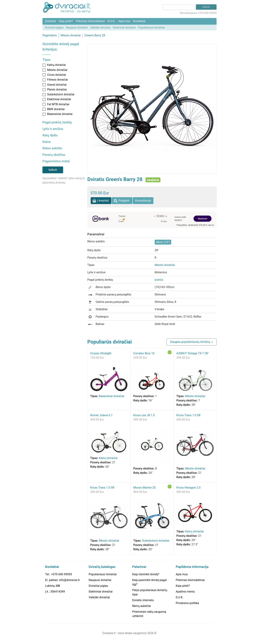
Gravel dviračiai (57, 85)
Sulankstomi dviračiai (61, 94)
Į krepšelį (103, 201)
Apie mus (124, 21)
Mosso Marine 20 (144, 488)
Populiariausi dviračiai (151, 28)
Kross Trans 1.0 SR (188, 415)
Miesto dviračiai (71, 35)
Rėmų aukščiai (142, 606)
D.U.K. (112, 21)
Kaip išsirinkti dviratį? (146, 574)
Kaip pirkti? (66, 21)
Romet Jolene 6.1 (102, 415)
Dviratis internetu (143, 600)
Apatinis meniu (185, 592)
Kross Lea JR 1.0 (144, 415)
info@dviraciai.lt (69, 580)
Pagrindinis (50, 35)
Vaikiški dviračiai (100, 28)
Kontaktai (139, 21)
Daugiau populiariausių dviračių (190, 342)
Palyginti (124, 201)
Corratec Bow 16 (144, 353)
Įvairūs (159, 280)
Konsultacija (143, 201)
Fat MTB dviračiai (58, 104)
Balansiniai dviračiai (60, 114)
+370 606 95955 (62, 574)
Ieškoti (53, 170)
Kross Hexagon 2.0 (189, 488)
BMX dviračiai (56, 109)
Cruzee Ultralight (101, 353)
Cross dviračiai (57, 75)
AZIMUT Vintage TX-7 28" (193, 353)
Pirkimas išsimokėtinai (90, 21)
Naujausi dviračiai (77, 28)
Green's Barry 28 (95, 35)
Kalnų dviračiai (56, 65)
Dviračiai (50, 21)
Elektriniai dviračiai (124, 28)
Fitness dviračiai (57, 80)
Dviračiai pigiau (54, 28)
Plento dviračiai (57, 90)
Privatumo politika (187, 603)
